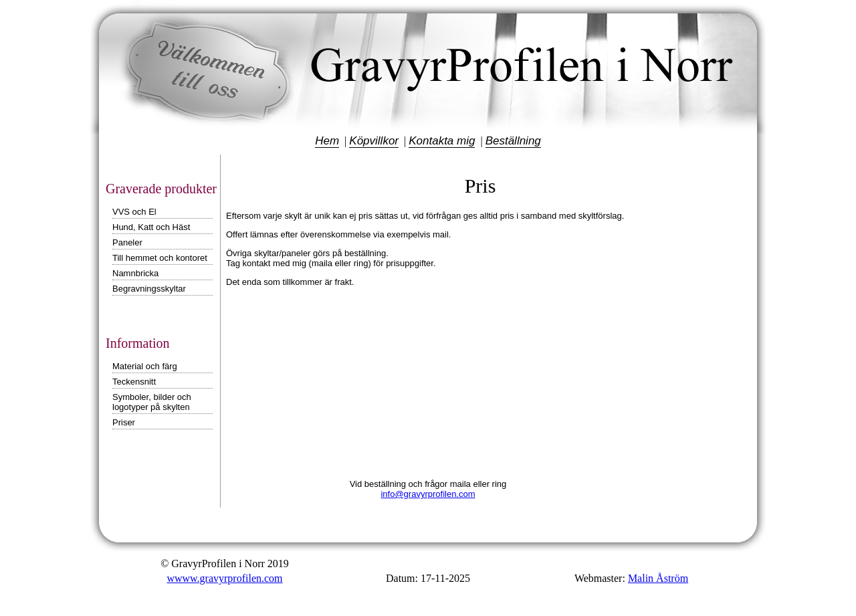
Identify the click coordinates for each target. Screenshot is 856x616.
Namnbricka (135, 273)
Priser (124, 422)
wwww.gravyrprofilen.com (224, 578)
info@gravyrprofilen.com (428, 494)
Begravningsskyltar (149, 289)
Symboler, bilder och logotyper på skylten (152, 402)
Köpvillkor (374, 141)
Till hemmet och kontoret (160, 258)
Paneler (127, 242)
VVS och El (134, 212)
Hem (327, 141)
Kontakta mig (442, 141)
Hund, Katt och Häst (151, 227)
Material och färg (145, 366)
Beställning (513, 141)
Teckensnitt (134, 382)
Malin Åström (658, 578)
